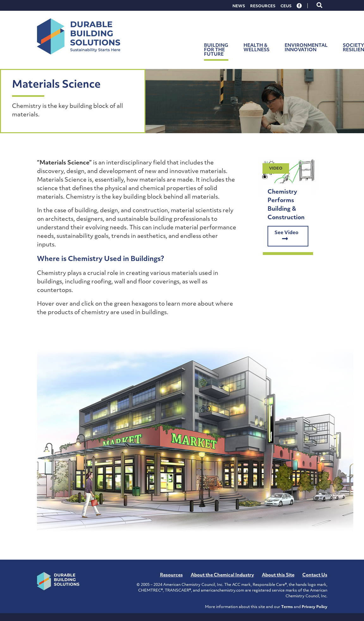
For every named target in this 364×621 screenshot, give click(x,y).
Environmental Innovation (306, 48)
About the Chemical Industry (222, 575)
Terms (287, 607)
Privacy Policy (315, 607)
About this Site (278, 575)
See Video (287, 236)
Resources (263, 6)
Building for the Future (216, 50)
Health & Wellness (256, 48)
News (239, 6)
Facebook (299, 6)
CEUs (286, 6)
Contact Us (315, 575)
